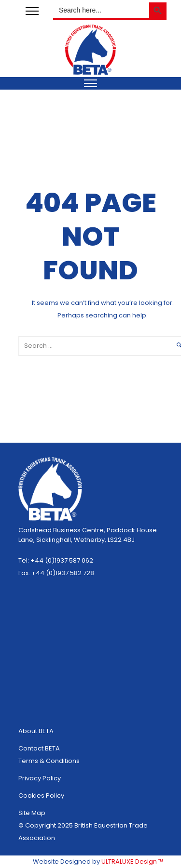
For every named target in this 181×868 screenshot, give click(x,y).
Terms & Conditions (49, 761)
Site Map (32, 813)
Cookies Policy (41, 796)
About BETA (36, 731)
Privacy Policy (40, 778)
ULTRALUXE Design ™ (132, 861)
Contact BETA (39, 748)
